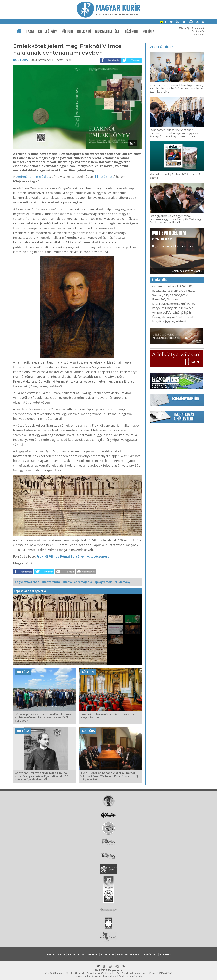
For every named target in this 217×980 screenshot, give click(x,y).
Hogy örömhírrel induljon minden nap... (173, 238)
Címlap (50, 954)
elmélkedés (186, 308)
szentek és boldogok (165, 286)
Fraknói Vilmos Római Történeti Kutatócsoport (73, 556)
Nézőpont (132, 31)
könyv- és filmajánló (165, 308)
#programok (103, 582)
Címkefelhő (160, 280)
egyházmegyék (176, 295)
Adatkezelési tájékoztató (131, 976)
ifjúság (190, 291)
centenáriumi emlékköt (33, 177)
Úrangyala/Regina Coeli (167, 317)
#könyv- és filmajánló (77, 582)
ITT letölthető (104, 177)
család (186, 286)
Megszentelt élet (108, 31)
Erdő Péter (187, 304)
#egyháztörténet (27, 582)
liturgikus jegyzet (163, 321)
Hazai (30, 31)
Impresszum (81, 976)
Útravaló (189, 317)
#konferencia (51, 582)
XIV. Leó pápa (48, 31)
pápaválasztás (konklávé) (168, 291)
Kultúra (149, 31)
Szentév (157, 295)
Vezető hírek (162, 47)
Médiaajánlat (95, 976)
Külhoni (67, 31)
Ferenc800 (159, 299)
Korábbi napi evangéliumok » (186, 271)
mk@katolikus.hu (137, 973)
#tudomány (122, 582)
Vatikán (157, 313)
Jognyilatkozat (110, 976)
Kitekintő (84, 31)
